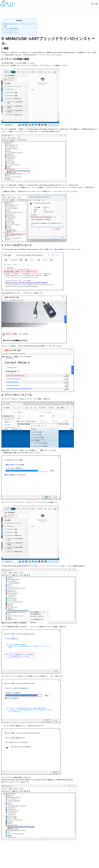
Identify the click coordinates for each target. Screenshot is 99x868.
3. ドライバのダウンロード (11, 31)
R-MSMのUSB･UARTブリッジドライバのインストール (19, 24)
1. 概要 (5, 26)
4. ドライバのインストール (11, 33)
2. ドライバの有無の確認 (10, 28)
